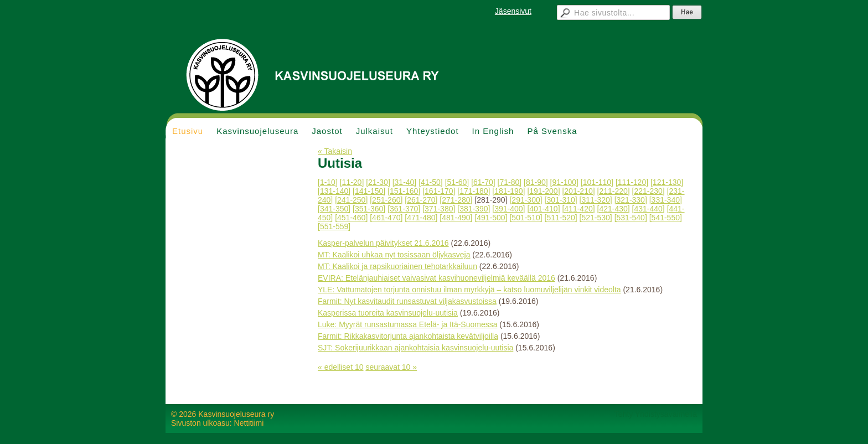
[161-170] (439, 191)
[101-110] (597, 182)
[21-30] (378, 182)
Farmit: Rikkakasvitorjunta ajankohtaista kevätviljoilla (408, 336)
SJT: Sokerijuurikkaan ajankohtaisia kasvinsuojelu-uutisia (415, 348)
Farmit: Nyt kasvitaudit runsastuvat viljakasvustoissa (407, 301)
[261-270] (421, 200)
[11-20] (352, 182)
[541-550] (666, 218)
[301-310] (561, 200)
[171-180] (474, 191)
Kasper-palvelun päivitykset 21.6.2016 (383, 243)
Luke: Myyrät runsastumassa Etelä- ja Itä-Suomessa (407, 324)
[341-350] (334, 209)
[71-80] (510, 182)
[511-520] (561, 218)
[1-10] (328, 182)
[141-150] (369, 191)
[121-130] (667, 182)
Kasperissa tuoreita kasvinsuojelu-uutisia (388, 313)
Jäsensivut (513, 11)
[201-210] (578, 191)
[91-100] (564, 182)
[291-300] (526, 200)
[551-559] (334, 226)
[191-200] (543, 191)
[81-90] (536, 182)
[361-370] (404, 209)
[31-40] (405, 182)
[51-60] (457, 182)
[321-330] (631, 200)
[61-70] (483, 182)
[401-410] (543, 209)
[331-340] (666, 200)
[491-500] (491, 218)
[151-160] (404, 191)
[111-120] (632, 182)
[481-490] (456, 218)
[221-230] (649, 191)
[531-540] (631, 218)
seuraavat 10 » (391, 367)
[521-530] (596, 218)
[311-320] (596, 200)
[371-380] (439, 209)
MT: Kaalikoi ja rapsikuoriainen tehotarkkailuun (397, 266)
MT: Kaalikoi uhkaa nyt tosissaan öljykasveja (394, 255)
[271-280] (456, 200)
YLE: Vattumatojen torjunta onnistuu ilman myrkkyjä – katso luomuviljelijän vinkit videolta (469, 290)
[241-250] (351, 200)
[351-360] (369, 209)
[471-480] (421, 218)
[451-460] (351, 218)
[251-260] (386, 200)
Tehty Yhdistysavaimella (656, 414)
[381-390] (474, 209)
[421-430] (614, 209)
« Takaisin (335, 151)
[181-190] (508, 191)
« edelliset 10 (341, 367)
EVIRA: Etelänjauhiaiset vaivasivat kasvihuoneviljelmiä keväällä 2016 (436, 278)
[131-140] (334, 191)
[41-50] (431, 182)
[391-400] (508, 209)
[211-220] (614, 191)
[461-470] (386, 218)
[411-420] (578, 209)
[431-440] (649, 209)
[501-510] (526, 218)
